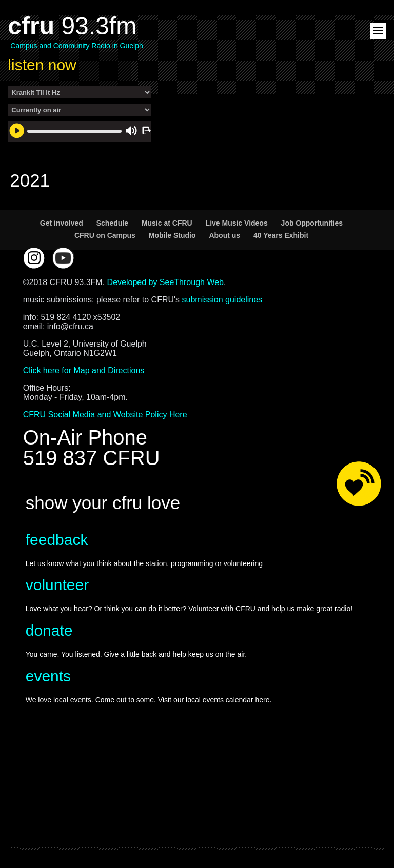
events (48, 676)
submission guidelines (222, 300)
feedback (57, 540)
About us (224, 235)
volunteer (57, 585)
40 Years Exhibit (281, 235)
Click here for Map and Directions (84, 370)
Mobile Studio (172, 235)
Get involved (62, 223)
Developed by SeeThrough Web (165, 282)
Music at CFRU (167, 223)
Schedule (112, 223)
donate (49, 630)
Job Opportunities (312, 223)
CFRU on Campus (105, 235)
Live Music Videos (237, 223)
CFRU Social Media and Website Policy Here (105, 415)
